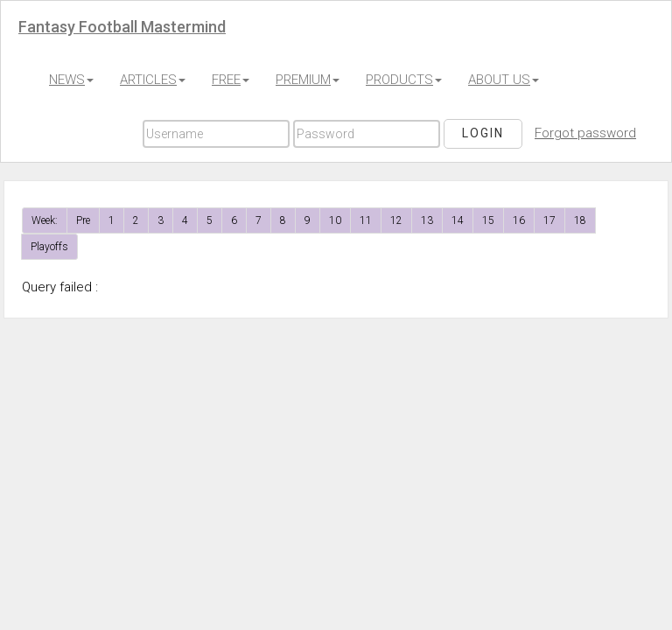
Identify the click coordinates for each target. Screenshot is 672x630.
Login (483, 133)
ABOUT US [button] (504, 80)
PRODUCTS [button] (404, 80)
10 (335, 220)
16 (519, 220)
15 (488, 220)
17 (549, 220)
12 (396, 220)
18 (580, 220)
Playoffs (49, 247)
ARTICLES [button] (153, 80)
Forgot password (585, 133)
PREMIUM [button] (308, 80)
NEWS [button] (71, 80)
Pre (83, 220)
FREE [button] (231, 80)
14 (458, 220)
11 (366, 220)
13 (427, 220)
